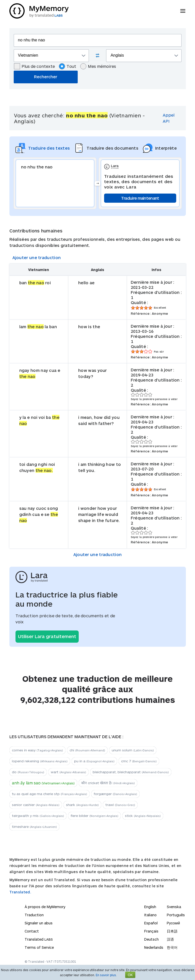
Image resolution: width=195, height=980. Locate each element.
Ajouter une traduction (37, 257)
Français (151, 931)
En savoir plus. (106, 975)
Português (176, 915)
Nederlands (154, 947)
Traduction (34, 915)
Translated (39, 939)
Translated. (20, 892)
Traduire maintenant (140, 198)
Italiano (150, 915)
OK (130, 975)
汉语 (170, 939)
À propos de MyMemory (45, 907)
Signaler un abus (39, 923)
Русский (173, 923)
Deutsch (151, 939)
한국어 (172, 947)
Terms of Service (39, 947)
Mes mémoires (98, 66)
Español (151, 923)
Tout (68, 66)
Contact (32, 931)
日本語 (172, 931)
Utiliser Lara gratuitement (47, 636)
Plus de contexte (34, 66)
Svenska (174, 907)
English (150, 907)
